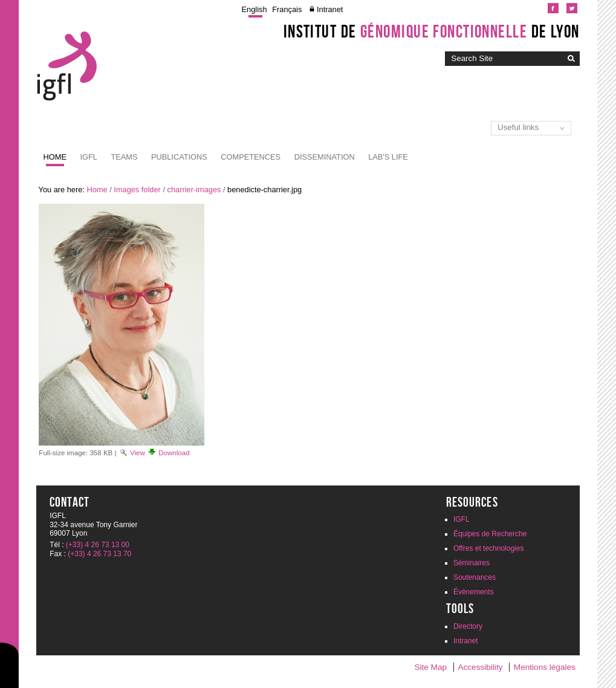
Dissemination (325, 157)
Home (55, 157)
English (255, 9)
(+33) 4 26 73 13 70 (99, 554)
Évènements (474, 592)
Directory (468, 626)
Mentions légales (545, 667)
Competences (251, 157)
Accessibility (480, 667)
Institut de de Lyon (432, 31)
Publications (179, 157)
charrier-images (194, 190)
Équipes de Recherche (490, 534)
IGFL (88, 157)
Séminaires (472, 563)
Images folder (137, 190)
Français (287, 9)
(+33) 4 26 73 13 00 (98, 545)
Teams (124, 157)
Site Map (430, 667)
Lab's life (388, 157)
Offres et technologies (489, 548)
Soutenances (475, 577)
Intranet (330, 9)
